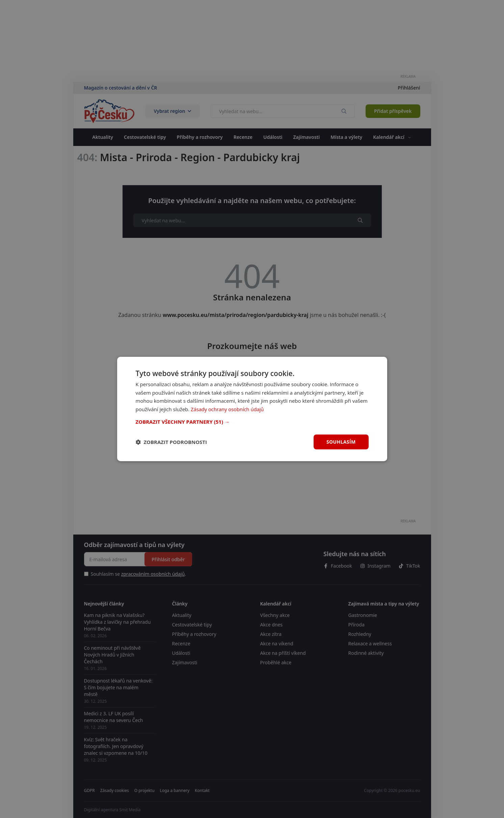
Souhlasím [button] (341, 442)
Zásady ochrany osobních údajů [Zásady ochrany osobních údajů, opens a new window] (228, 409)
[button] (252, 422)
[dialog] (252, 409)
